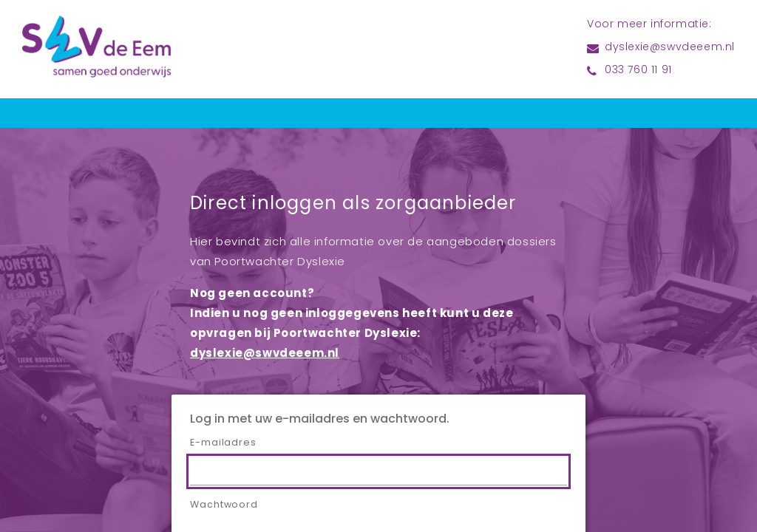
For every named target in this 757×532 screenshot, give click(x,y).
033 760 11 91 (638, 71)
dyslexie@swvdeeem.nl (670, 48)
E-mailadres (223, 443)
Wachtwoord (224, 505)
